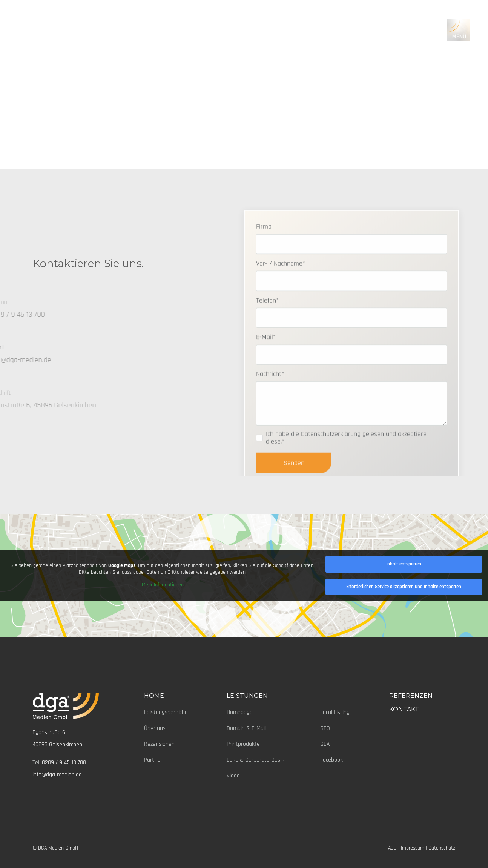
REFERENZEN (411, 696)
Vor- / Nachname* (281, 303)
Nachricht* (270, 413)
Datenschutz (442, 848)
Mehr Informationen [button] (163, 585)
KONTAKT (404, 709)
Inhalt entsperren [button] (404, 564)
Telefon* (267, 339)
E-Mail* (266, 376)
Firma (264, 266)
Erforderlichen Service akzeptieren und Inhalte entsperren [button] (404, 587)
